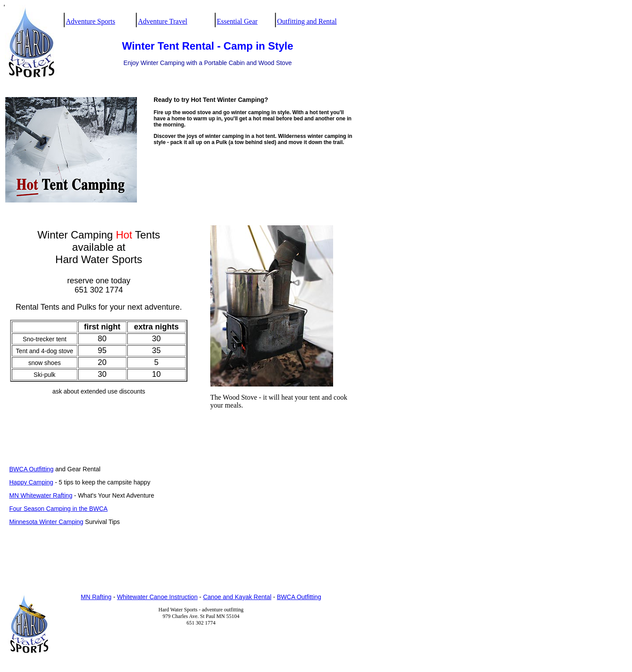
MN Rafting (96, 597)
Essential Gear (237, 21)
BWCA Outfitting (31, 469)
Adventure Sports (90, 21)
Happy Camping (31, 482)
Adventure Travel (162, 21)
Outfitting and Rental (307, 21)
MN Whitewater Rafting (41, 495)
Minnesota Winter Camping (46, 522)
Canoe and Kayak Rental (237, 597)
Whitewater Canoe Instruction (158, 597)
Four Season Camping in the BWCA (58, 509)
